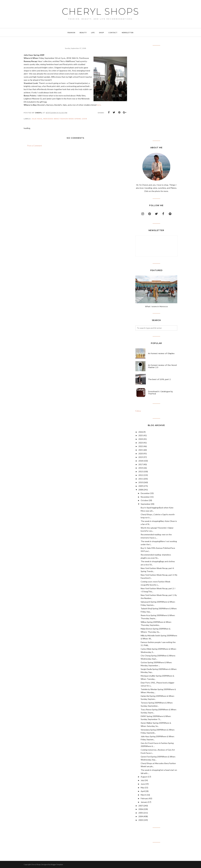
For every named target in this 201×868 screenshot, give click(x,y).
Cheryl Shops (100, 11)
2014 (141, 468)
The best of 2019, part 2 (159, 379)
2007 (141, 806)
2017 (141, 464)
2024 (141, 439)
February (145, 798)
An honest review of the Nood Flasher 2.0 (162, 366)
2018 (141, 461)
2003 (141, 820)
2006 (141, 809)
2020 (141, 454)
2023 (141, 443)
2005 (141, 813)
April (143, 791)
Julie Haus (37, 119)
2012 (141, 475)
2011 (141, 479)
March (143, 795)
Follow (138, 411)
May (143, 788)
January (144, 802)
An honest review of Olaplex (161, 353)
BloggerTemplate (57, 864)
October (144, 500)
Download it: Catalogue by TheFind (160, 393)
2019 (141, 457)
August (144, 777)
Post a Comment (35, 146)
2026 (141, 432)
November (145, 497)
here (99, 105)
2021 (141, 450)
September (146, 504)
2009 (141, 486)
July (142, 780)
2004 (141, 816)
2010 (141, 482)
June (143, 784)
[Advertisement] (156, 93)
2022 (141, 446)
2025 (141, 435)
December (145, 493)
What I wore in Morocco (156, 306)
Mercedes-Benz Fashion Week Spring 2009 (65, 119)
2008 (141, 490)
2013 (141, 471)
